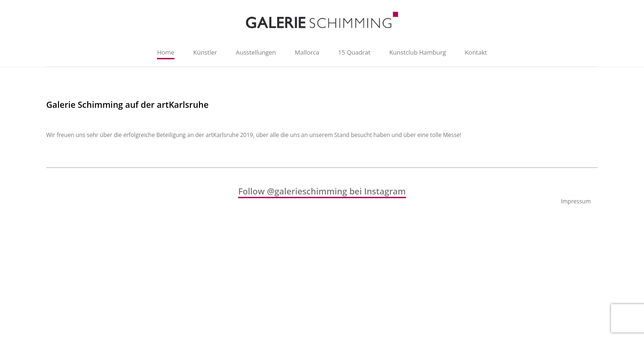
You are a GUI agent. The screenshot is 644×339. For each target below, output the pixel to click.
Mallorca (307, 52)
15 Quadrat (354, 52)
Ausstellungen (256, 52)
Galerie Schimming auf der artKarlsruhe (127, 105)
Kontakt (476, 52)
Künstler (205, 52)
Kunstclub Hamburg (418, 52)
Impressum (576, 201)
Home (166, 52)
